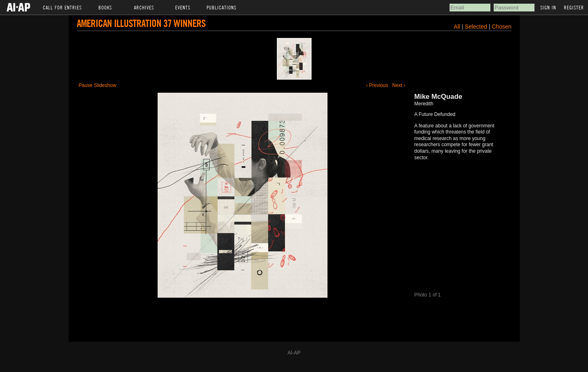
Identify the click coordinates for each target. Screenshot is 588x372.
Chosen (501, 27)
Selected (477, 27)
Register (574, 7)
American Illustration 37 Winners (141, 23)
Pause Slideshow (98, 85)
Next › (399, 85)
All (457, 27)
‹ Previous (377, 85)
